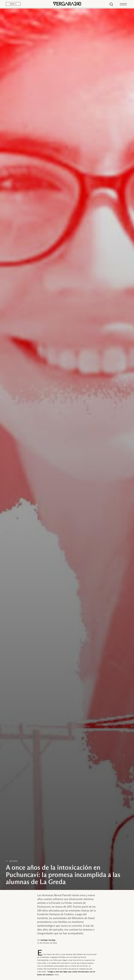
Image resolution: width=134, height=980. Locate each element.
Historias (13, 861)
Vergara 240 (67, 4)
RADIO (13, 4)
